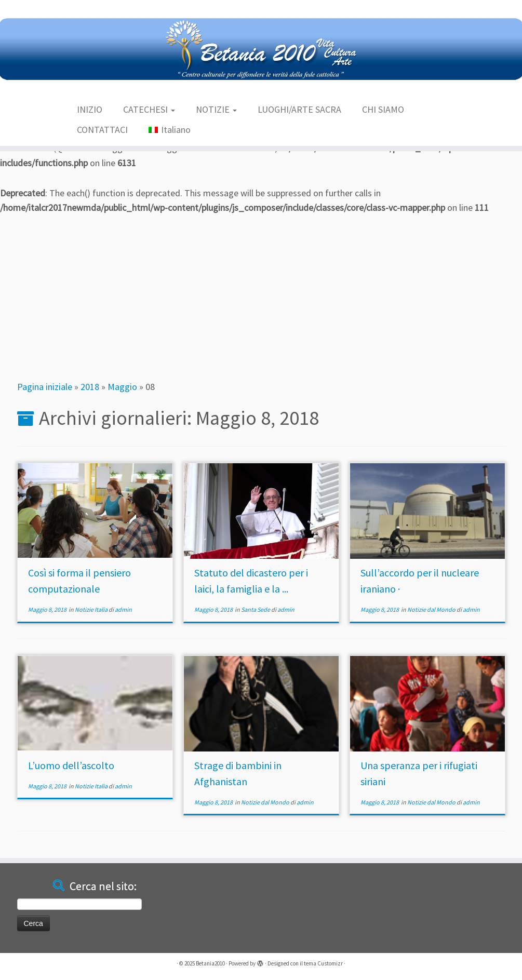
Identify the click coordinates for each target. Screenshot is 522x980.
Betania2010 (210, 963)
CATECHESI (149, 109)
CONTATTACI (102, 130)
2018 (90, 387)
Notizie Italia (92, 609)
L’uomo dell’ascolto (71, 765)
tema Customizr (323, 963)
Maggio (122, 387)
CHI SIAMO (383, 109)
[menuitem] (169, 130)
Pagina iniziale (45, 387)
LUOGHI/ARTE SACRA (299, 109)
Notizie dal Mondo (432, 609)
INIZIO (90, 109)
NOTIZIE (216, 109)
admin (123, 609)
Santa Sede (256, 609)
